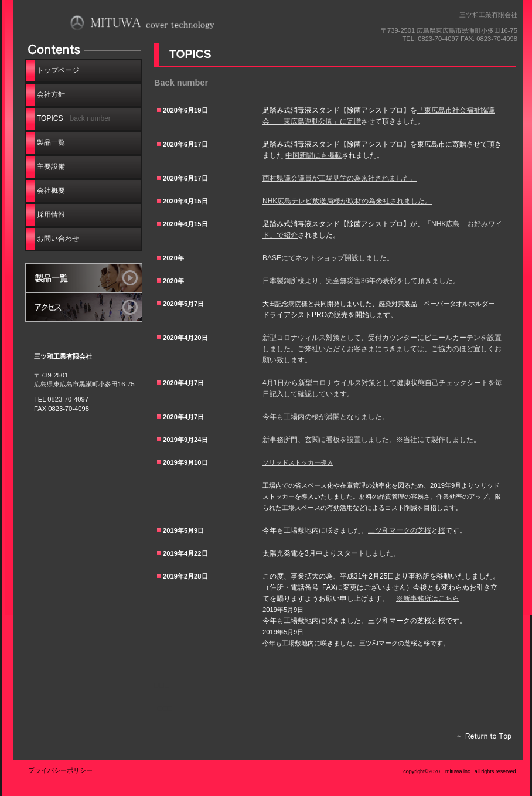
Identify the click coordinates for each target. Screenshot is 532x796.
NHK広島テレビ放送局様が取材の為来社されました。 (347, 201)
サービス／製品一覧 (84, 278)
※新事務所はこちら (428, 598)
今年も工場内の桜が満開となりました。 (326, 417)
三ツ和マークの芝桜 (400, 530)
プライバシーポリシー (60, 770)
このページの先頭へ (481, 739)
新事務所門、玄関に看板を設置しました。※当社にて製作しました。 (371, 440)
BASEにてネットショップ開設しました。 (328, 258)
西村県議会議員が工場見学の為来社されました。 (340, 178)
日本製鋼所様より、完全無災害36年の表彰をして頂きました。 (361, 281)
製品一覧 (51, 142)
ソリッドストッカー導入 (298, 462)
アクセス (84, 307)
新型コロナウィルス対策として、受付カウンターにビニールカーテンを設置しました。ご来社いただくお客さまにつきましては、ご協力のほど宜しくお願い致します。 (382, 349)
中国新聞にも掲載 (313, 155)
